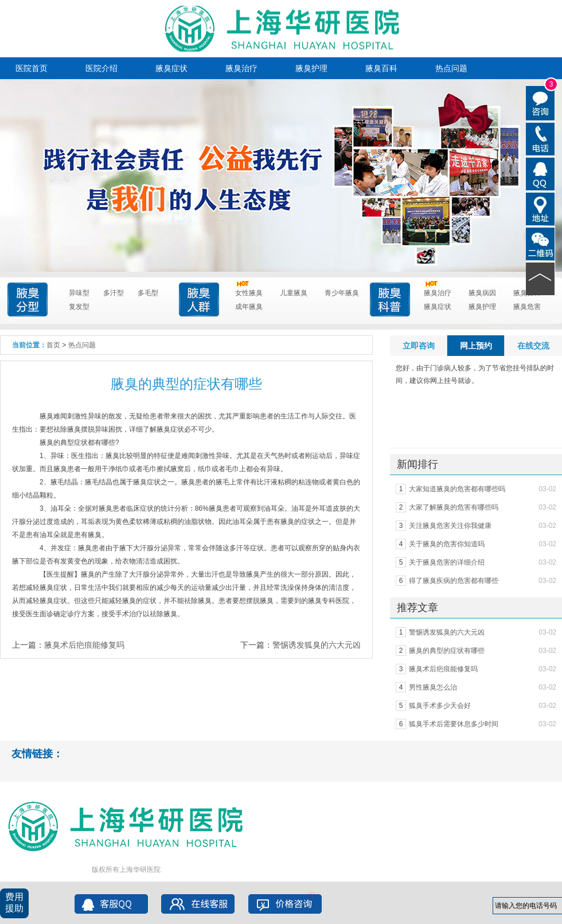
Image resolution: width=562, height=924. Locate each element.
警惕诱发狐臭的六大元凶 (317, 645)
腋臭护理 (311, 68)
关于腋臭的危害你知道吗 (447, 544)
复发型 (79, 307)
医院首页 (32, 68)
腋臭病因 (482, 293)
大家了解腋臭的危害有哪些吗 (454, 507)
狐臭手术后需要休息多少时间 (454, 724)
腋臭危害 (527, 307)
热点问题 (451, 68)
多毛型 (148, 293)
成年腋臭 (249, 307)
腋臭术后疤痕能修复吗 (84, 645)
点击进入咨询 (273, 226)
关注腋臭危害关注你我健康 (450, 526)
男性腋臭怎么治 (433, 687)
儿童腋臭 (294, 293)
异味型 (79, 293)
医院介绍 (102, 68)
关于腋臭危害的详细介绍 (447, 562)
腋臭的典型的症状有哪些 (447, 651)
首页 (53, 345)
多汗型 (114, 293)
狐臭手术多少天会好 (440, 706)
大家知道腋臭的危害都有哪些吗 (457, 489)
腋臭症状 (171, 68)
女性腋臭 (249, 291)
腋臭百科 (381, 68)
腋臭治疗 (241, 68)
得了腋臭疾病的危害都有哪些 (454, 581)
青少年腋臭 (342, 293)
